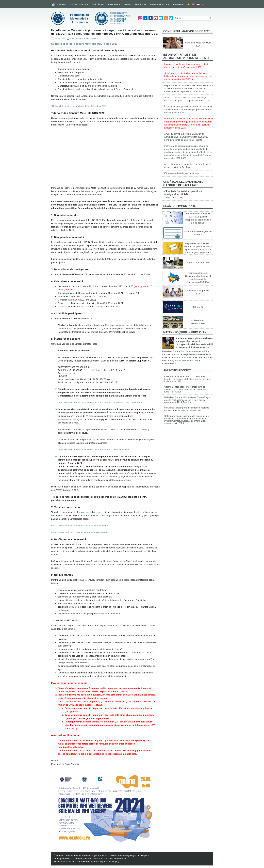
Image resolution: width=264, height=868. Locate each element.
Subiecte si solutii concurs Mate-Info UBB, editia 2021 (84, 44)
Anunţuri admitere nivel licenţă (84, 39)
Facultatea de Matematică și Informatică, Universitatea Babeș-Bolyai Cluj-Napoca (108, 855)
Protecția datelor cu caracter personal (73, 858)
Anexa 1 (86, 512)
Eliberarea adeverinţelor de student (182, 173)
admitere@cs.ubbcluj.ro (70, 419)
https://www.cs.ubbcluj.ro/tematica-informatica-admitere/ (79, 532)
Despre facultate (160, 4)
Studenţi (62, 4)
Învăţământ (98, 4)
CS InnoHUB (198, 307)
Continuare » (169, 363)
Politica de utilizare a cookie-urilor (110, 858)
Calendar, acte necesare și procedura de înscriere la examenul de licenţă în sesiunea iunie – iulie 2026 (186, 389)
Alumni (128, 4)
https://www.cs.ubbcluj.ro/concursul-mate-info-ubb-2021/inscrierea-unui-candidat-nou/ (101, 403)
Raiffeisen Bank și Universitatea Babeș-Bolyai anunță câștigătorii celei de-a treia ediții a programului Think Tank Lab (187, 400)
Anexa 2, (98, 512)
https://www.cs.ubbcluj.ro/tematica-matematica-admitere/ (80, 526)
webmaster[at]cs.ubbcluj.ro (105, 862)
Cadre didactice (79, 4)
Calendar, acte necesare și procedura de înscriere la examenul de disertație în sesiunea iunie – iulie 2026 (188, 379)
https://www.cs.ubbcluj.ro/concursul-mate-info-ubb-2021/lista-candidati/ (93, 450)
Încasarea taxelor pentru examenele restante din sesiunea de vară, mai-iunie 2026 (187, 409)
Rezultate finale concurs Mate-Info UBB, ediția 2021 (81, 106)
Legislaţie (141, 4)
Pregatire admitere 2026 (198, 263)
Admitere (178, 4)
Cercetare (114, 4)
